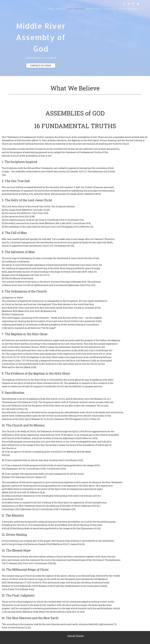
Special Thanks (76, 636)
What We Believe (76, 9)
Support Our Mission (128, 9)
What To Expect (94, 9)
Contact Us (110, 9)
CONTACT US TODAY (41, 65)
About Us (60, 9)
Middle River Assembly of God (41, 37)
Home (51, 9)
